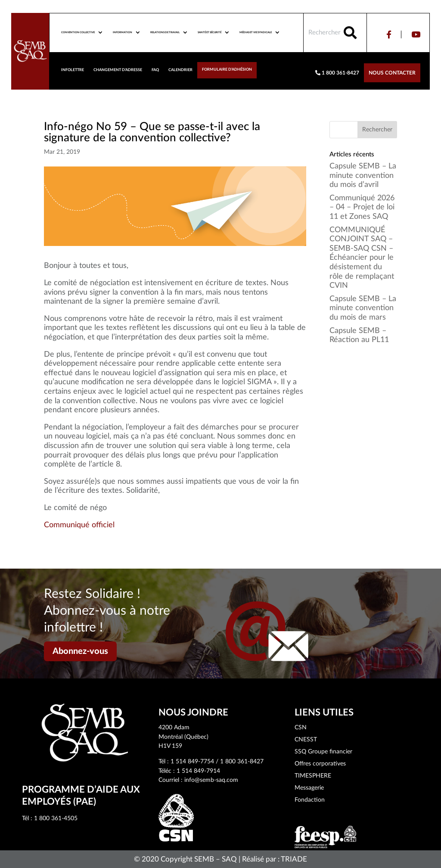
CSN (301, 728)
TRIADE (294, 859)
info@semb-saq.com (211, 780)
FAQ (155, 70)
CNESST (306, 740)
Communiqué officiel (79, 525)
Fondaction (310, 800)
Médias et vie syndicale (256, 32)
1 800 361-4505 (56, 818)
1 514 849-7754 (192, 762)
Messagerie (309, 788)
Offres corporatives (320, 764)
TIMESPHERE (313, 776)
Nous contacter (392, 73)
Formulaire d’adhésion (227, 70)
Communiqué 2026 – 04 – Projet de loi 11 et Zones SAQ (362, 207)
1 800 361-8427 (337, 73)
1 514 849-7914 (198, 771)
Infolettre (73, 70)
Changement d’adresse (118, 70)
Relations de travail (165, 32)
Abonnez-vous (80, 651)
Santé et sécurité (210, 32)
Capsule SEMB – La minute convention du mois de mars (363, 308)
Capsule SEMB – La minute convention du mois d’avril (363, 176)
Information (123, 32)
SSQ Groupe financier (323, 752)
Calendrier (180, 70)
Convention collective (78, 32)
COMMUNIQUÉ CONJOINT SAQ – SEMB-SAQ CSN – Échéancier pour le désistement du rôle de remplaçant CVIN (362, 258)
